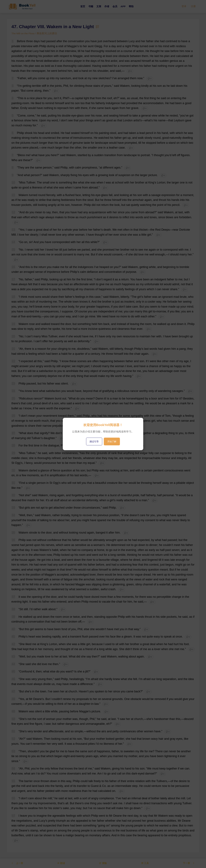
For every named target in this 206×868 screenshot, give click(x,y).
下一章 (188, 863)
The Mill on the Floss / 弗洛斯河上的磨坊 (35, 33)
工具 (145, 863)
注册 (193, 6)
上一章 (18, 863)
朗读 (61, 863)
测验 (103, 863)
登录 (184, 6)
